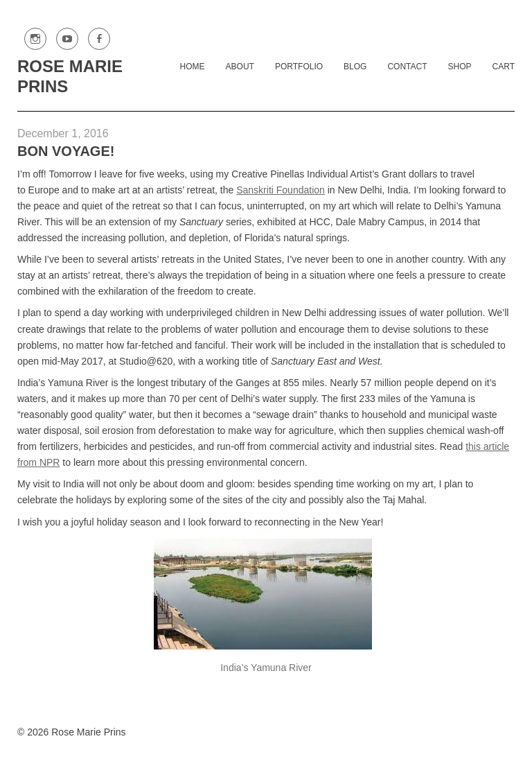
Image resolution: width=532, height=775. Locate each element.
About (240, 67)
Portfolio (299, 67)
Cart (504, 67)
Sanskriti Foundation (281, 190)
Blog (355, 67)
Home (193, 67)
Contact (407, 67)
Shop (460, 67)
